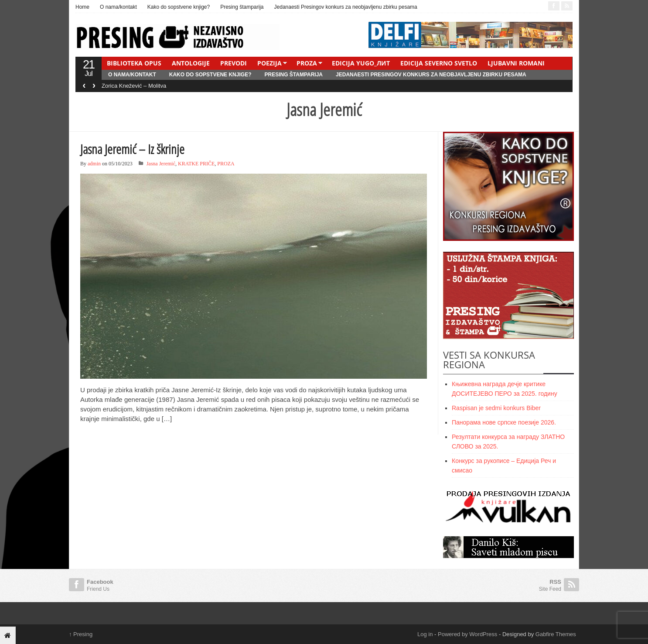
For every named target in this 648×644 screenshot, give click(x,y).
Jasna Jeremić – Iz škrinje (132, 149)
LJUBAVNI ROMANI (516, 63)
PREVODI (234, 63)
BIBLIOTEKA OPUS (134, 63)
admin (94, 164)
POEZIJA (269, 63)
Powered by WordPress (467, 634)
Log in (425, 634)
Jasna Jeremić (161, 164)
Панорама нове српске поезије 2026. (504, 422)
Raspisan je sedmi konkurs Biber (496, 408)
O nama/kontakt (118, 7)
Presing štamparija (242, 7)
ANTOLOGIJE (191, 63)
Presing (81, 634)
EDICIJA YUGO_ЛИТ (361, 63)
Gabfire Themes (556, 634)
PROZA (307, 63)
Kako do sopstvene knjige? (179, 7)
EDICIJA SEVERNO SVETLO (439, 63)
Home (82, 7)
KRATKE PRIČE (196, 164)
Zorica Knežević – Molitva (134, 86)
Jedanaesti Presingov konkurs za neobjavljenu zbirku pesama (346, 7)
